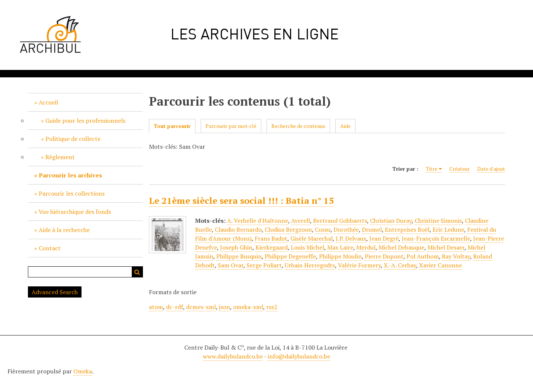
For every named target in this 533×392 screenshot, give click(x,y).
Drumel (372, 229)
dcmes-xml (201, 307)
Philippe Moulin (340, 256)
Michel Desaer (446, 247)
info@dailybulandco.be (299, 356)
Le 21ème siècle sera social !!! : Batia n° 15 (241, 200)
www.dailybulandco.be (233, 356)
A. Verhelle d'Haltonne (258, 221)
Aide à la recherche (64, 230)
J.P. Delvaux (351, 238)
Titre (432, 169)
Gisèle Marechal (312, 238)
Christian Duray (391, 221)
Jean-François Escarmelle (436, 238)
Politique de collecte (73, 139)
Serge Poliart (264, 265)
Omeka (83, 371)
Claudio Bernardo (238, 229)
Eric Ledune (448, 229)
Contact (50, 248)
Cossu (323, 229)
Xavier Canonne (441, 265)
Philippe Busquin (239, 256)
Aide (345, 126)
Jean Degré (384, 238)
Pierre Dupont (384, 256)
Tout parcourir (172, 126)
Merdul (366, 247)
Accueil (48, 102)
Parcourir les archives (70, 175)
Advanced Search (55, 292)
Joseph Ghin (236, 247)
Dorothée (346, 229)
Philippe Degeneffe (290, 256)
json (224, 307)
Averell (301, 221)
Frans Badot (271, 238)
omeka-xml (248, 307)
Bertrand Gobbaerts (340, 221)
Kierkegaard (272, 247)
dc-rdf (175, 307)
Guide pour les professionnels (85, 121)
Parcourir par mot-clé (231, 126)
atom (156, 307)
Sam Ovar (231, 265)
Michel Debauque (401, 247)
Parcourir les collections (72, 193)
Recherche (137, 272)
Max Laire (340, 247)
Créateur (459, 169)
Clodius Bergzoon (288, 229)
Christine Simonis (438, 221)
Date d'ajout (491, 169)
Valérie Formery (359, 265)
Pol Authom (423, 256)
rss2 (272, 307)
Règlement (60, 157)
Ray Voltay (456, 256)
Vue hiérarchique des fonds (75, 212)
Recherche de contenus (298, 126)
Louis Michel (307, 247)
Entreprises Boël (407, 229)
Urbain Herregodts (310, 265)
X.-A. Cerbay (400, 265)
